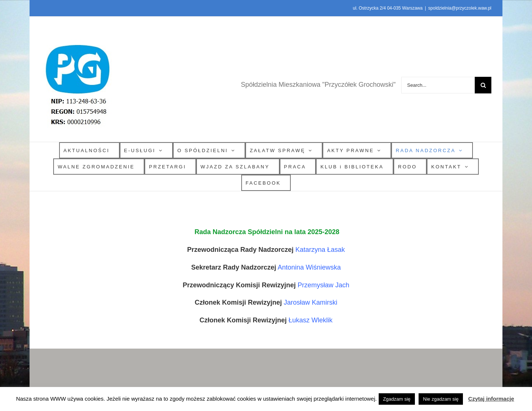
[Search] (483, 85)
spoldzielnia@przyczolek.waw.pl (460, 8)
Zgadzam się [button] (397, 399)
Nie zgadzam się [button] (441, 399)
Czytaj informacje (491, 399)
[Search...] (438, 85)
